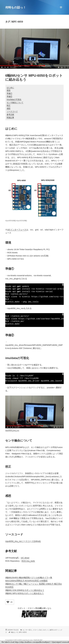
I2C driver (25, 558)
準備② (9, 96)
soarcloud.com (27, 640)
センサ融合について (15, 102)
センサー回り (27, 630)
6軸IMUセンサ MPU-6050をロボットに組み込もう (34, 77)
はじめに (10, 87)
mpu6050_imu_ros (12, 430)
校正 (9, 105)
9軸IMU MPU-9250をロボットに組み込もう (24, 593)
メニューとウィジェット (61, 10)
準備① (9, 93)
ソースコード (12, 111)
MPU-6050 (23, 632)
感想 (9, 108)
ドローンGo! (37, 630)
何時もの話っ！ (16, 7)
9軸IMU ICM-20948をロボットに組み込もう (25, 590)
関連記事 (10, 117)
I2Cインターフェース (17, 230)
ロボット (46, 630)
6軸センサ (14, 632)
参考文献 (10, 114)
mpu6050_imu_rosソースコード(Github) (23, 541)
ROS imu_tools (28, 561)
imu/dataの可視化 (14, 99)
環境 (9, 90)
